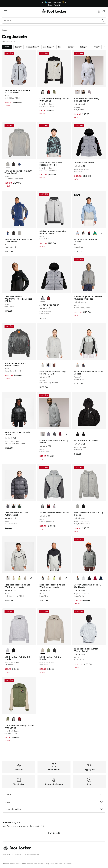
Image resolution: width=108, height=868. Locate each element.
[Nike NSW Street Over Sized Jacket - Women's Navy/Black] (83, 365)
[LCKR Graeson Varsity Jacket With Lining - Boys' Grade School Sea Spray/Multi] (54, 92)
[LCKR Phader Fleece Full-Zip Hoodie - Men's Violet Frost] (49, 434)
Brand (18, 47)
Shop (54, 802)
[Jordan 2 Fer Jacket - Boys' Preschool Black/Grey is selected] (43, 298)
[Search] (54, 20)
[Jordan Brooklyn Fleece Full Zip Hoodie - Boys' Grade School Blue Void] (101, 578)
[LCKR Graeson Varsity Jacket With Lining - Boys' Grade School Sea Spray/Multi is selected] (8, 719)
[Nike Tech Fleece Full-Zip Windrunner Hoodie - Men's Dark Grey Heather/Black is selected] (8, 578)
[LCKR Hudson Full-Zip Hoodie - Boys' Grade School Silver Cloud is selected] (43, 651)
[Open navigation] (5, 11)
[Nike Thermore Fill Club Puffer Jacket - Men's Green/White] (19, 506)
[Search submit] (103, 20)
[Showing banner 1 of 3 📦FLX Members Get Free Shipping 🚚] (54, 4)
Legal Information (54, 809)
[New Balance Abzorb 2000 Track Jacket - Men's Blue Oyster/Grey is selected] (8, 233)
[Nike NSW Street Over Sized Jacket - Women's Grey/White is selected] (78, 365)
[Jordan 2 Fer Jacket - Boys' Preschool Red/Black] (49, 298)
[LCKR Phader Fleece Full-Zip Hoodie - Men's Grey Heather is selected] (43, 434)
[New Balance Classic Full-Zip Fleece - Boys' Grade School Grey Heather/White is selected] (78, 506)
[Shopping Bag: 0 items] (104, 11)
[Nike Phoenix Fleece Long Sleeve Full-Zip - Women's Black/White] (49, 365)
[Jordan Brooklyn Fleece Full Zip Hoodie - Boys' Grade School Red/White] (95, 578)
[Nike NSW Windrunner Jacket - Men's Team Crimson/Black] (89, 233)
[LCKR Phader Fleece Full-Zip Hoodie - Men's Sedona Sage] (54, 434)
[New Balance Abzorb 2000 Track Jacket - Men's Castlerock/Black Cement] (14, 164)
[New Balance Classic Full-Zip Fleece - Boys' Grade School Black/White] (83, 506)
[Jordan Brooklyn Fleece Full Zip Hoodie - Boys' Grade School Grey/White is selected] (78, 578)
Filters (7, 47)
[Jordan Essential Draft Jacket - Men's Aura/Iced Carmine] (54, 506)
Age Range (48, 47)
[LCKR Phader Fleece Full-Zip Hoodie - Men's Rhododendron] (60, 434)
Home (4, 30)
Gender (72, 47)
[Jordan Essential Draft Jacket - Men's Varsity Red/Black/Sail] (49, 506)
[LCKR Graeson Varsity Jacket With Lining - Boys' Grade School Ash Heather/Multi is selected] (43, 92)
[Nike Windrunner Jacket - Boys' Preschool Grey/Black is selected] (78, 434)
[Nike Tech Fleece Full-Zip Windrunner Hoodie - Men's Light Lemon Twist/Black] (19, 578)
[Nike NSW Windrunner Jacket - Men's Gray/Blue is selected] (78, 233)
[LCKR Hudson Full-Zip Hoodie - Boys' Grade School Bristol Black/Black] (54, 651)
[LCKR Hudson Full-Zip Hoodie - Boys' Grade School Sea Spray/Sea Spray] (49, 651)
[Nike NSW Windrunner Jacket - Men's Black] (83, 233)
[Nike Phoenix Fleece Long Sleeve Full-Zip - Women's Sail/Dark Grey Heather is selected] (43, 365)
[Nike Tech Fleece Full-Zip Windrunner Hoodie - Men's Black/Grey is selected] (43, 578)
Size (61, 47)
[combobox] (54, 20)
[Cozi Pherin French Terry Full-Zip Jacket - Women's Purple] (89, 92)
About (54, 795)
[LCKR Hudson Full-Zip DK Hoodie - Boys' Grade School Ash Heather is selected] (8, 651)
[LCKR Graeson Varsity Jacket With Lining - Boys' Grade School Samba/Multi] (49, 92)
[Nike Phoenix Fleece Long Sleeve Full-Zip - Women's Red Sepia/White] (54, 365)
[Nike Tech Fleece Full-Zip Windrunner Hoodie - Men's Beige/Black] (14, 578)
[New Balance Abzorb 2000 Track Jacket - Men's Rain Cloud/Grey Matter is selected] (8, 164)
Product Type (33, 47)
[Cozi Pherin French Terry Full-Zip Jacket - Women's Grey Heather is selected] (78, 92)
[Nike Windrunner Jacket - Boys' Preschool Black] (83, 434)
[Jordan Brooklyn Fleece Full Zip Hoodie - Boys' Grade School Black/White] (89, 578)
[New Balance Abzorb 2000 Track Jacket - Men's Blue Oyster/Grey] (19, 164)
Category (85, 47)
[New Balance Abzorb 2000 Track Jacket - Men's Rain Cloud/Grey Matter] (19, 233)
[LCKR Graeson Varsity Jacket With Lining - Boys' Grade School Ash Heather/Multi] (14, 719)
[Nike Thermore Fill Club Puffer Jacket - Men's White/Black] (14, 506)
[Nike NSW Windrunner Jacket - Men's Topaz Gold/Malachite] (95, 233)
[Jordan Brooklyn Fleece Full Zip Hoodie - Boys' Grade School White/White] (83, 578)
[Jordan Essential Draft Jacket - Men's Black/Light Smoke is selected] (43, 506)
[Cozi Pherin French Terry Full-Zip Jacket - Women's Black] (83, 92)
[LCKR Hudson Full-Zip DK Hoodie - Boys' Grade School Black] (14, 651)
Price (97, 47)
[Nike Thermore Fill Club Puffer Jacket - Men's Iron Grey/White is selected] (8, 506)
